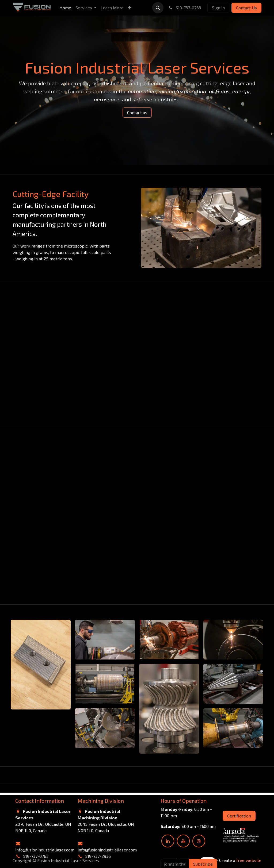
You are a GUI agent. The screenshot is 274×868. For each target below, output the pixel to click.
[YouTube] (183, 841)
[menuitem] (65, 8)
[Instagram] (199, 841)
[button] (158, 8)
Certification (239, 816)
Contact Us (246, 8)
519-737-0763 (184, 8)
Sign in (218, 8)
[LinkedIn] (168, 841)
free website (249, 860)
